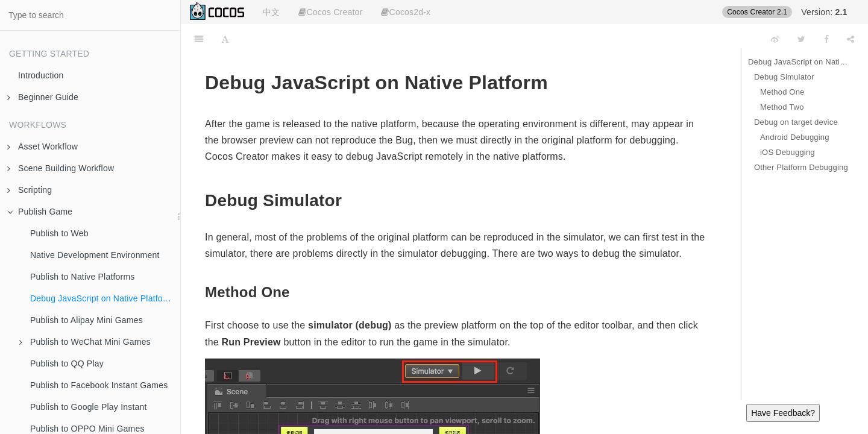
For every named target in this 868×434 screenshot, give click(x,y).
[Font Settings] (225, 39)
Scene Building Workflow (61, 168)
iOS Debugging (788, 152)
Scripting (30, 190)
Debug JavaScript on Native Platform (102, 298)
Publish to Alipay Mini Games (86, 320)
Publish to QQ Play (67, 363)
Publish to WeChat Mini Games (85, 342)
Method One (782, 92)
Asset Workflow (42, 146)
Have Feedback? (783, 413)
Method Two (782, 107)
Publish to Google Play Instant (89, 407)
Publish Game (40, 212)
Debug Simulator (784, 77)
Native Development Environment (95, 255)
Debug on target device (796, 122)
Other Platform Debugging (801, 167)
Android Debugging (795, 137)
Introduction (41, 75)
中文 (271, 12)
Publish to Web (59, 233)
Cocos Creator (330, 12)
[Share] (851, 39)
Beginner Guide (43, 97)
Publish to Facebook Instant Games (99, 385)
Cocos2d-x (406, 12)
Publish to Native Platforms (82, 277)
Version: (824, 12)
